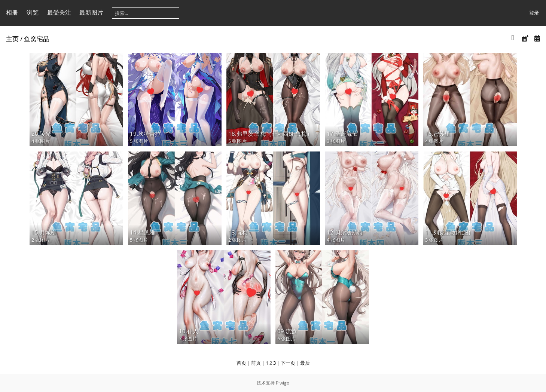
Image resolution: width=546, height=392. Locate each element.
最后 (305, 363)
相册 (12, 12)
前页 (256, 363)
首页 (241, 363)
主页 (12, 39)
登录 (534, 13)
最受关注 (59, 12)
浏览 (33, 12)
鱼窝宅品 (37, 39)
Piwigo (283, 383)
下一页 (288, 363)
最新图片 (91, 12)
